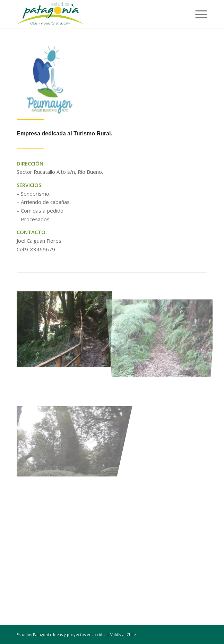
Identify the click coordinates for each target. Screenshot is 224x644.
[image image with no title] (66, 327)
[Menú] (198, 14)
